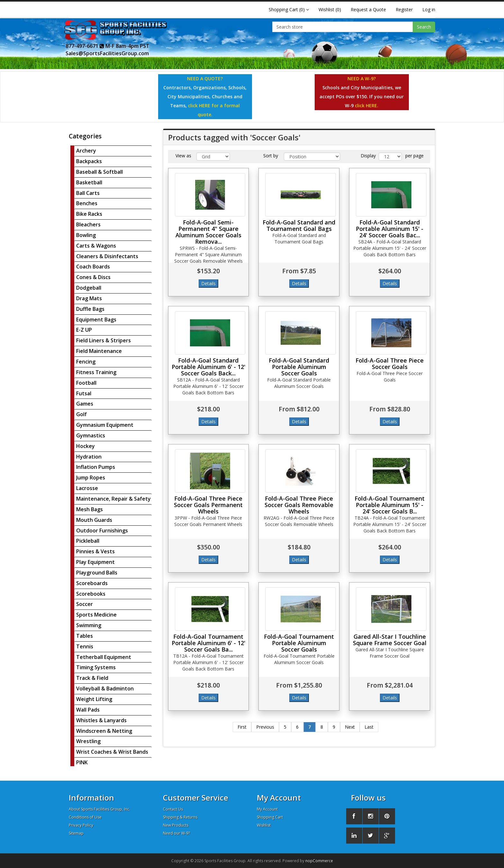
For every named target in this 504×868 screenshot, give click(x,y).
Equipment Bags (96, 320)
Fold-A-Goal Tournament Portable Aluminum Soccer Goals (299, 643)
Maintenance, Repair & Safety (113, 499)
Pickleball (88, 541)
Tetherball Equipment (104, 657)
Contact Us (173, 809)
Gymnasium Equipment (105, 425)
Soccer (85, 604)
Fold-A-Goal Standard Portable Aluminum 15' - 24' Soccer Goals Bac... (390, 229)
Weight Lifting (94, 699)
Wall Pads (88, 710)
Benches (87, 203)
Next (350, 727)
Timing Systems (96, 667)
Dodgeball (89, 288)
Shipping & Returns (180, 817)
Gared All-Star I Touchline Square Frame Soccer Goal (390, 640)
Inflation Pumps (96, 467)
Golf (81, 414)
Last (369, 727)
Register (404, 9)
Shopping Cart (270, 817)
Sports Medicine (96, 615)
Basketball (89, 182)
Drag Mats (89, 298)
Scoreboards (92, 583)
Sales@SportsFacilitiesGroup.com (107, 53)
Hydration (89, 457)
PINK (82, 762)
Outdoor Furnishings (102, 530)
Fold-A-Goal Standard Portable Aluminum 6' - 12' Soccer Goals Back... (208, 367)
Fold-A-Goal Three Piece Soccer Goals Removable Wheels (299, 505)
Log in (429, 9)
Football (86, 383)
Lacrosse (87, 488)
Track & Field (92, 678)
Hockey (85, 446)
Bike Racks (89, 214)
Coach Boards (93, 267)
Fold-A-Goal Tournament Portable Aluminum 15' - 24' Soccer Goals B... (390, 505)
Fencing (86, 362)
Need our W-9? (176, 833)
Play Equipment (95, 562)
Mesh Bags (90, 509)
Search (424, 27)
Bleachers (88, 224)
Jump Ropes (91, 478)
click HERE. (367, 105)
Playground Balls (97, 573)
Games (85, 404)
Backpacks (89, 161)
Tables (85, 636)
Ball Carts (88, 193)
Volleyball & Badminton (105, 688)
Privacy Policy (81, 825)
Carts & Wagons (96, 246)
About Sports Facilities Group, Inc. (99, 809)
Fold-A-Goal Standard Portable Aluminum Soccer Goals (299, 367)
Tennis (85, 646)
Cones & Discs (93, 277)
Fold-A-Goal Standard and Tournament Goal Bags (299, 225)
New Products (176, 825)
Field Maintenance (99, 351)
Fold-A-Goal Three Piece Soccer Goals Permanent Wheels (208, 505)
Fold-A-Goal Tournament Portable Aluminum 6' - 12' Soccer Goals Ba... (208, 643)
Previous (265, 727)
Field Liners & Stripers (104, 340)
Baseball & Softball (99, 172)
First (242, 727)
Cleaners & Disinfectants (107, 256)
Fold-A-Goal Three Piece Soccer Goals (390, 364)
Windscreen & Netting (104, 731)
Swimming (89, 625)
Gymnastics (91, 435)
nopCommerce (319, 861)
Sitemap (76, 833)
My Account (267, 809)
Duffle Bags (90, 309)
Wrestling (88, 741)
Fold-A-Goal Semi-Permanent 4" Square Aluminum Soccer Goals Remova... (208, 232)
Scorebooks (91, 594)
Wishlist (264, 825)
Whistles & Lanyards (101, 720)
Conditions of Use (85, 817)
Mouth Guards (94, 520)
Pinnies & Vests (95, 551)
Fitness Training (96, 372)
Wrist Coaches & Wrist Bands (112, 752)
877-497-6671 (85, 46)
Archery (86, 151)
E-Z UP (84, 330)
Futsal (84, 393)
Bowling (86, 235)
